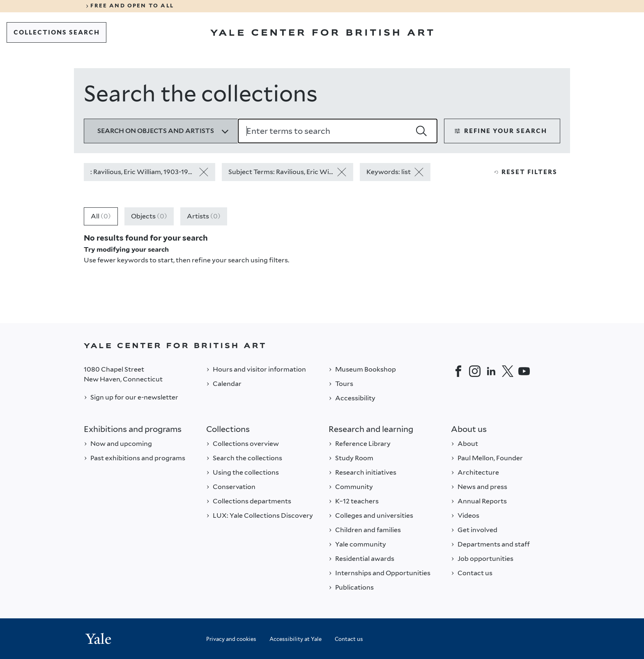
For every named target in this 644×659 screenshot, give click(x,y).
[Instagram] (475, 371)
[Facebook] (458, 371)
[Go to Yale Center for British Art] (322, 32)
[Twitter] (508, 371)
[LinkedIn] (491, 371)
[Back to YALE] (322, 346)
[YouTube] (524, 371)
